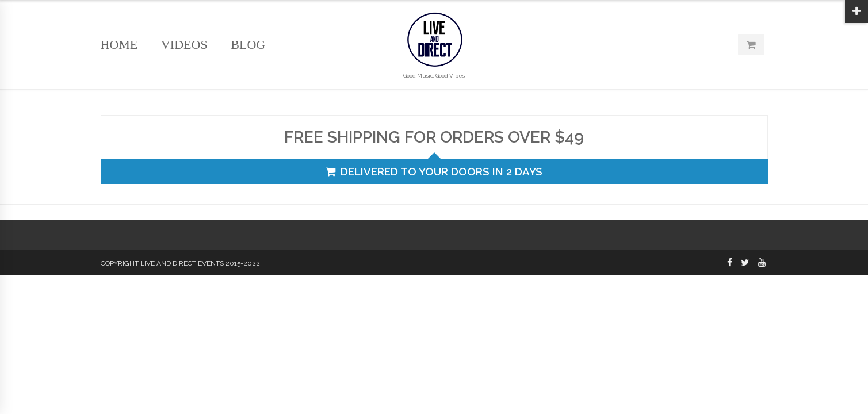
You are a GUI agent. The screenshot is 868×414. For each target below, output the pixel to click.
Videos (184, 45)
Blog (248, 45)
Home (119, 45)
